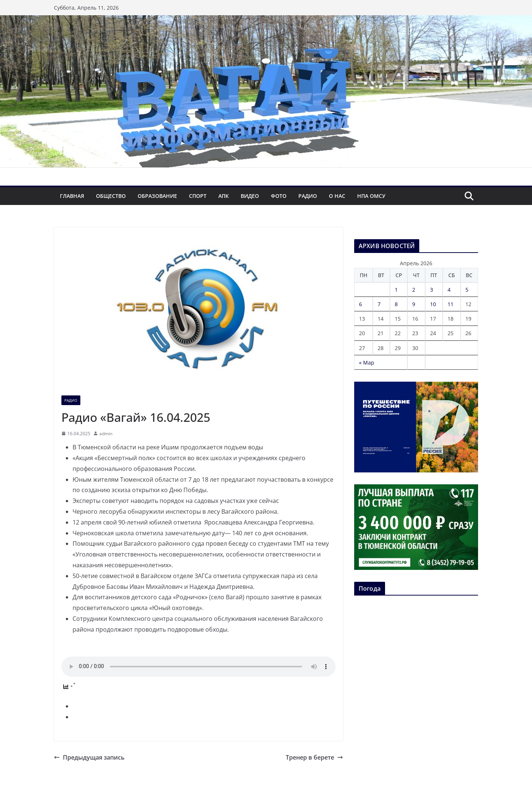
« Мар (367, 362)
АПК (224, 196)
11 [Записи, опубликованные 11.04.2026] (451, 304)
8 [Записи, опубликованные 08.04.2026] (396, 304)
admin (106, 434)
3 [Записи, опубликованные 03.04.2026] (432, 290)
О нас (337, 196)
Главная (72, 196)
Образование (157, 196)
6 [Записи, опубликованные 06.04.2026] (360, 304)
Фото (279, 196)
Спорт (198, 196)
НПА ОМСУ (371, 196)
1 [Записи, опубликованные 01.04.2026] (396, 290)
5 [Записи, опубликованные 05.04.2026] (467, 290)
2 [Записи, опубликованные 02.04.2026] (414, 290)
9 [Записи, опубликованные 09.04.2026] (414, 304)
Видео (250, 196)
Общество (111, 196)
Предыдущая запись (89, 757)
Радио (308, 196)
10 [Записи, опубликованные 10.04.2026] (433, 304)
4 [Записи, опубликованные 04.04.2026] (449, 290)
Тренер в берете (314, 757)
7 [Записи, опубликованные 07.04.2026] (379, 304)
